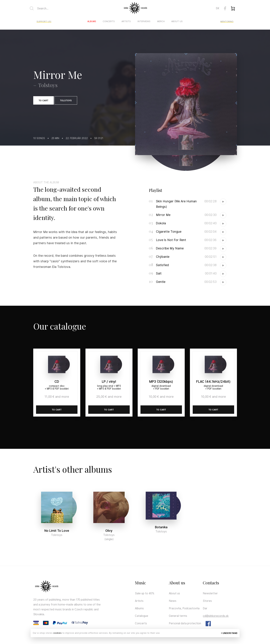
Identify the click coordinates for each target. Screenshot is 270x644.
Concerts (109, 21)
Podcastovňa (191, 608)
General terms (178, 616)
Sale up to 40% (145, 593)
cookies (57, 633)
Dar (205, 608)
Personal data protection (185, 623)
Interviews (144, 21)
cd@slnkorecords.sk (216, 616)
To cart (43, 100)
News (173, 601)
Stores (207, 601)
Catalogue (142, 616)
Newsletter (210, 593)
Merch (161, 21)
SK (218, 8)
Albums (92, 21)
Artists (126, 21)
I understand (229, 633)
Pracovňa (175, 608)
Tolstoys (66, 100)
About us (177, 21)
